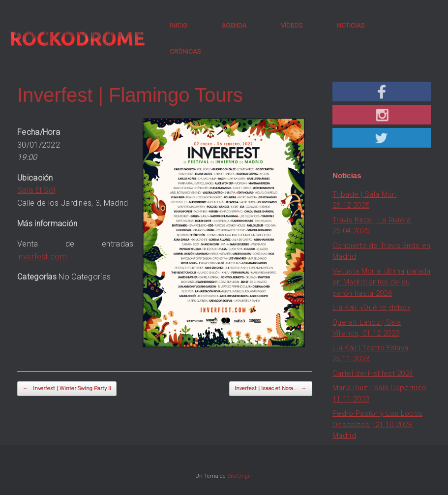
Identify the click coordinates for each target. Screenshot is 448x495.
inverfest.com (42, 257)
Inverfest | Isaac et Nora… (271, 389)
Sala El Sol (36, 190)
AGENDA (234, 25)
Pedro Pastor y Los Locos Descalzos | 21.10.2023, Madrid (377, 424)
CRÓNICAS (185, 51)
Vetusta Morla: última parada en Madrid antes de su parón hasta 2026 (381, 282)
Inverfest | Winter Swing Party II (67, 389)
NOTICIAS (351, 25)
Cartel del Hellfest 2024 (373, 373)
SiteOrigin (240, 476)
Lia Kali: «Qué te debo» (372, 308)
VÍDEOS (292, 25)
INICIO (179, 25)
